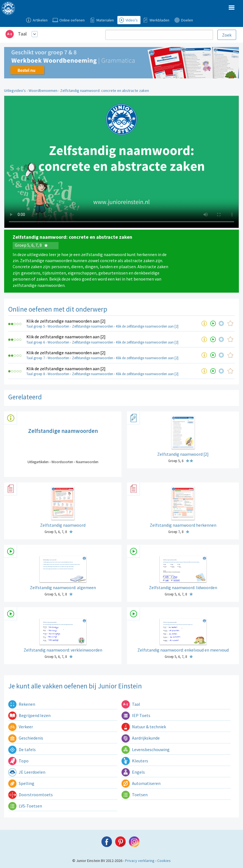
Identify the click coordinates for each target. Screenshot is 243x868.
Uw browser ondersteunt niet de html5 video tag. (122, 162)
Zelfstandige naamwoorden (93, 326)
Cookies (164, 861)
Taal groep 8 (36, 374)
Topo (18, 761)
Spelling (21, 783)
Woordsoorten (58, 326)
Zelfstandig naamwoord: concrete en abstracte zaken (105, 90)
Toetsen (135, 795)
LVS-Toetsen (25, 806)
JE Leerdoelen (27, 772)
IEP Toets (136, 715)
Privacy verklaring (140, 861)
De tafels (22, 749)
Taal (22, 34)
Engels (133, 772)
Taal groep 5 (36, 326)
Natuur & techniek (144, 727)
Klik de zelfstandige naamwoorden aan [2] (66, 321)
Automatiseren (141, 783)
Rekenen (22, 704)
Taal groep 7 (36, 358)
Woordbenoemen (43, 90)
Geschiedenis (26, 738)
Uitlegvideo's (15, 90)
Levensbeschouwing (146, 749)
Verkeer (21, 727)
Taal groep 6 (36, 342)
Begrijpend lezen (29, 715)
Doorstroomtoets (31, 795)
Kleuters (135, 761)
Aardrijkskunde (141, 738)
